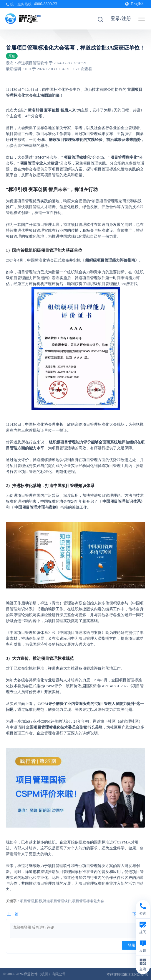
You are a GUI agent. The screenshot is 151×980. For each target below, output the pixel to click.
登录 (132, 945)
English (134, 4)
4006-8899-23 (45, 4)
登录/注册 (121, 18)
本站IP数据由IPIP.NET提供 (127, 974)
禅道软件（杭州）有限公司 (45, 974)
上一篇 (13, 914)
